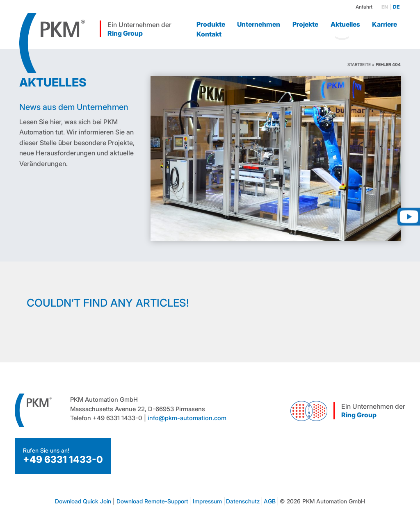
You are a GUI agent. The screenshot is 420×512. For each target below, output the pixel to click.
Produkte (211, 24)
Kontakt (209, 34)
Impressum (207, 501)
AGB (270, 501)
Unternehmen (259, 24)
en (385, 7)
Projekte (305, 24)
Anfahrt (364, 7)
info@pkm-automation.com (187, 418)
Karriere (385, 24)
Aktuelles (345, 24)
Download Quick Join (83, 501)
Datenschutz (243, 501)
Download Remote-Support (152, 501)
